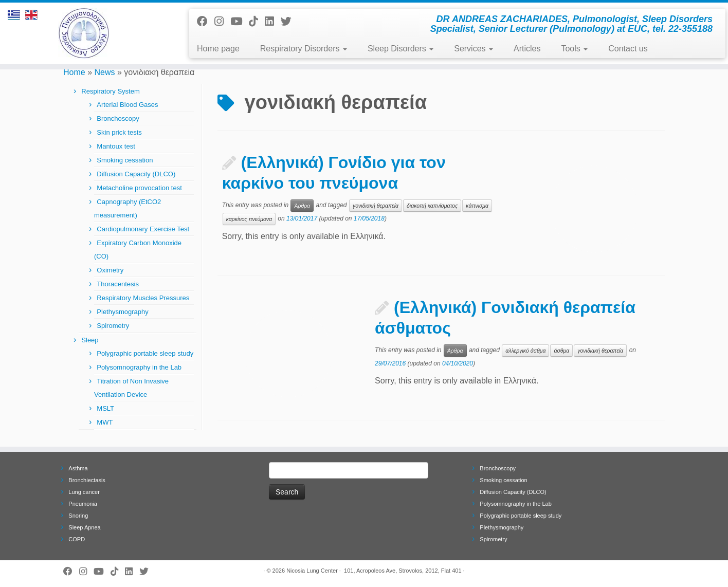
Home (74, 72)
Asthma (78, 468)
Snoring (78, 516)
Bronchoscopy (118, 118)
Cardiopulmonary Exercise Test (143, 229)
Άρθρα (302, 206)
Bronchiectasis (87, 480)
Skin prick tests (119, 132)
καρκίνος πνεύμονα (249, 219)
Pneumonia (83, 504)
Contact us (628, 49)
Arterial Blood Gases (127, 105)
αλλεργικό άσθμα (525, 351)
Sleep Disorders (401, 49)
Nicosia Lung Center (312, 571)
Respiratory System (110, 91)
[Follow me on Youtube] (240, 21)
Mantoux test (116, 146)
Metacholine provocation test (139, 188)
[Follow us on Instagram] (222, 21)
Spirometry (113, 326)
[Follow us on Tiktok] (257, 21)
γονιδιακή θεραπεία (376, 206)
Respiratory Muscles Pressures (143, 298)
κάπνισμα (477, 206)
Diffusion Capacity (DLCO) (136, 174)
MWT (105, 422)
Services (474, 49)
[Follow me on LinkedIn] (273, 21)
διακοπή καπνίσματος (432, 206)
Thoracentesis (118, 284)
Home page (218, 49)
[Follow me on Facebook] (206, 21)
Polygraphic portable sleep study (145, 353)
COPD (77, 539)
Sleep (90, 340)
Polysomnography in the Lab (139, 367)
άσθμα (561, 351)
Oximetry (110, 270)
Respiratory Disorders (304, 49)
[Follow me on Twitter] (289, 21)
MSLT (105, 408)
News (105, 72)
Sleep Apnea (84, 527)
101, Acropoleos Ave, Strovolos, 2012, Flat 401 (403, 571)
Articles (527, 49)
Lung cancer (84, 492)
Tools (574, 49)
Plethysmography (122, 312)
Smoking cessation (125, 160)
